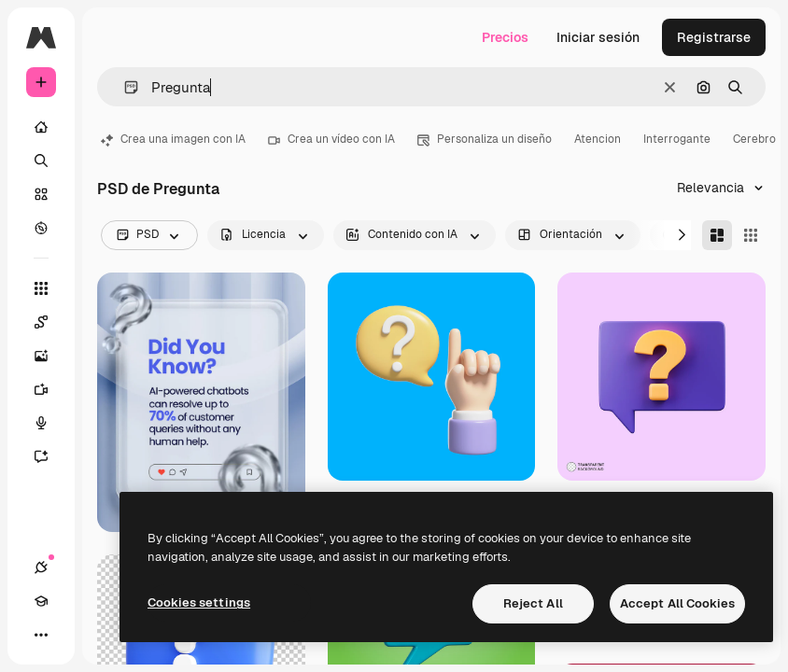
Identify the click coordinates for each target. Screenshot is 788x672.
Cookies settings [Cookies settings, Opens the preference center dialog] (199, 602)
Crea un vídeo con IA (331, 139)
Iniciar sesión (598, 37)
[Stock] (41, 194)
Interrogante (677, 139)
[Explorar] (41, 228)
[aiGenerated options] (415, 235)
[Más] (41, 635)
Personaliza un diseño (485, 139)
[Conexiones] (41, 567)
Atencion (598, 139)
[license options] (266, 235)
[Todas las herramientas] (41, 288)
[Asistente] (50, 456)
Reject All (533, 603)
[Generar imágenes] (50, 356)
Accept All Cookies (677, 603)
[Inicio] (41, 127)
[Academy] (41, 601)
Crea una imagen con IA (173, 139)
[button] (124, 87)
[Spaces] (50, 322)
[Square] (751, 235)
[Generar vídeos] (50, 389)
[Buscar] (41, 161)
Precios (505, 37)
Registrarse (714, 37)
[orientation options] (573, 235)
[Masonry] (717, 235)
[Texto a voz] (50, 423)
